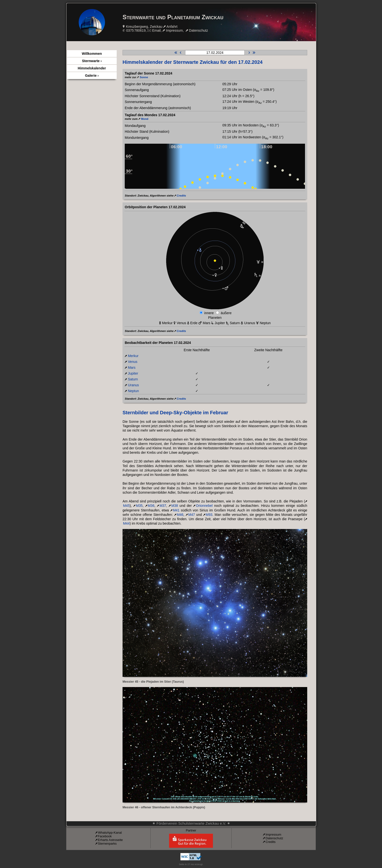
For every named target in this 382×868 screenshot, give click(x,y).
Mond (145, 119)
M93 (209, 515)
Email (156, 30)
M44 (126, 523)
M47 (192, 515)
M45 (126, 506)
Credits (181, 196)
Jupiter (133, 373)
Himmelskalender (92, 68)
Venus (133, 362)
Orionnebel (204, 506)
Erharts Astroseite (110, 840)
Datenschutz (199, 30)
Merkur (133, 356)
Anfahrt (172, 27)
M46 (180, 515)
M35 (139, 506)
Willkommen (92, 54)
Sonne (144, 77)
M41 (176, 510)
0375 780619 (136, 30)
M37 (163, 506)
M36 (151, 506)
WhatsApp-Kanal (110, 833)
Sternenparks (107, 844)
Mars (132, 368)
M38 (175, 506)
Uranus (133, 385)
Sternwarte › (92, 61)
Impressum (174, 30)
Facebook (105, 836)
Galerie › (92, 75)
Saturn (133, 379)
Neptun (133, 391)
